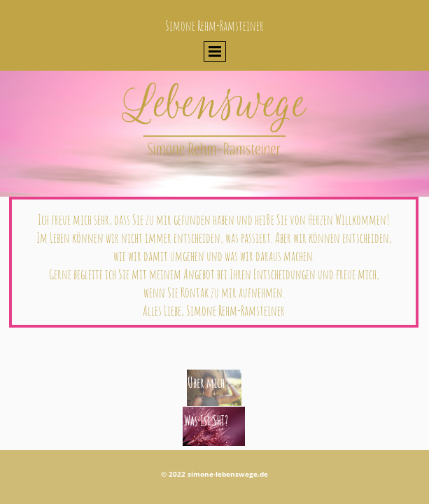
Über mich (206, 383)
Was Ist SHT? (206, 421)
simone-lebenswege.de (228, 474)
